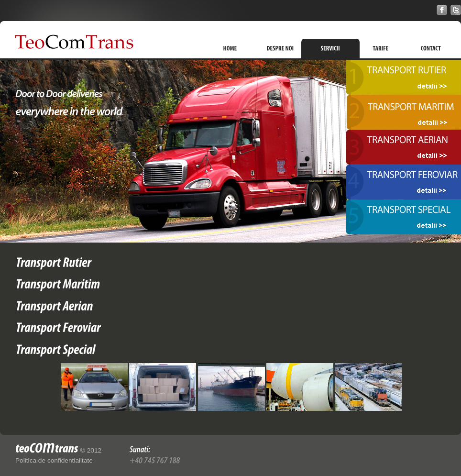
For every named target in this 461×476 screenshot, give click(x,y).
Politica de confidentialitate (54, 460)
